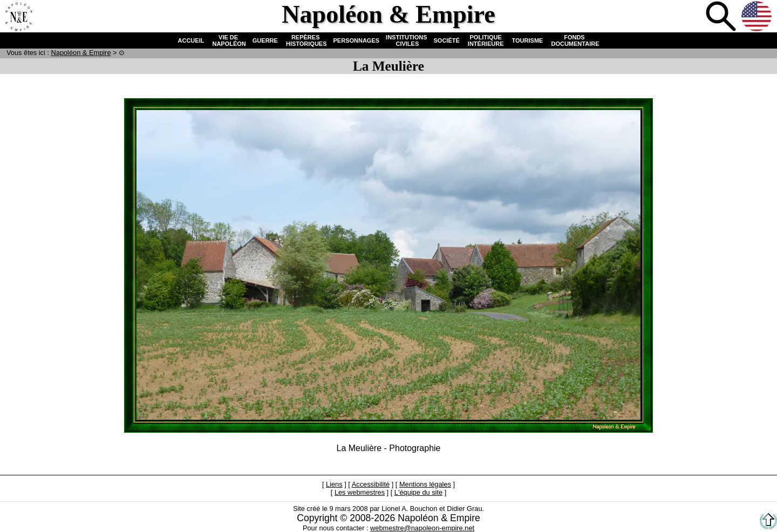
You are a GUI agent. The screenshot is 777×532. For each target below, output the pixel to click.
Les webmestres (360, 492)
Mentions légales (425, 484)
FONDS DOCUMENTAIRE (574, 40)
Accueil (18, 17)
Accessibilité (371, 484)
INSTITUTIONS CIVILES (406, 40)
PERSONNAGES (357, 40)
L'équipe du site (418, 492)
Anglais (758, 17)
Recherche (722, 17)
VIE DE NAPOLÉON (228, 40)
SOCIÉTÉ (447, 40)
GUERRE (265, 40)
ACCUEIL (191, 40)
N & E (81, 53)
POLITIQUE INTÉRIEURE (486, 40)
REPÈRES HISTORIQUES (306, 40)
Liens (334, 484)
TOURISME (528, 40)
